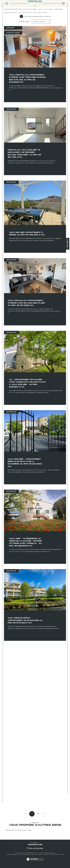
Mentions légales (31, 854)
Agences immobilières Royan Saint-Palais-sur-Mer (20, 9)
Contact (67, 244)
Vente (40, 9)
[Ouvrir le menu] (63, 3)
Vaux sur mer (48, 9)
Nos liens (45, 854)
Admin (39, 854)
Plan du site (21, 854)
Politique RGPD (54, 854)
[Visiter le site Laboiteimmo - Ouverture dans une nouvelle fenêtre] (35, 862)
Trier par (25, 21)
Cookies (62, 854)
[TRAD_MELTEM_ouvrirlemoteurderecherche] (7, 4)
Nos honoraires (11, 854)
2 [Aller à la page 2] (38, 814)
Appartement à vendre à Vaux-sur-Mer (19, 830)
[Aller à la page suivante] (44, 814)
